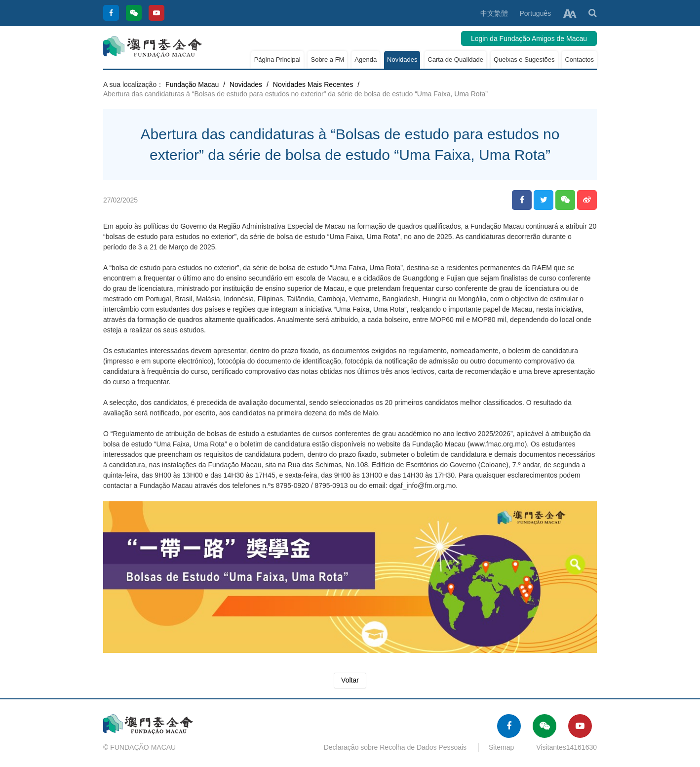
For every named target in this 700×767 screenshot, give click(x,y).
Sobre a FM (327, 60)
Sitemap (501, 747)
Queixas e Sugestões (524, 60)
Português (535, 13)
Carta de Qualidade (455, 60)
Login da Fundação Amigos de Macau (529, 39)
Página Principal (277, 60)
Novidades (402, 60)
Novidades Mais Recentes (313, 84)
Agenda (366, 60)
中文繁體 (494, 13)
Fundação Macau (192, 84)
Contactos (579, 60)
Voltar (350, 680)
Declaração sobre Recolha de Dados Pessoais (395, 747)
